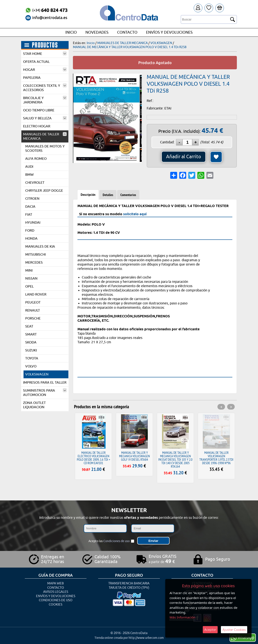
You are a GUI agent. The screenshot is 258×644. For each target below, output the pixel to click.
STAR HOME (45, 54)
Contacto (127, 32)
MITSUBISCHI (35, 255)
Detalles (108, 195)
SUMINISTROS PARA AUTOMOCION (45, 393)
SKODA (31, 342)
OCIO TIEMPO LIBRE (39, 110)
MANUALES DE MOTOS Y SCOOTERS (45, 149)
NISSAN (31, 278)
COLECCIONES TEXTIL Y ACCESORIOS (45, 88)
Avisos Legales (56, 592)
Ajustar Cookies (234, 630)
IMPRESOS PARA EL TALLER (45, 383)
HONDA (31, 239)
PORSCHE (33, 318)
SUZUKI (31, 350)
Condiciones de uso (116, 541)
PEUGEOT (33, 302)
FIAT (29, 215)
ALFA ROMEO (36, 159)
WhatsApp (243, 637)
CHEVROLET (35, 183)
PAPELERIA (32, 78)
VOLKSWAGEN (37, 374)
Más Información (182, 617)
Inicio (71, 32)
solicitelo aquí (135, 214)
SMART (31, 334)
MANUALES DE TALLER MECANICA (45, 136)
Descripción (88, 195)
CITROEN (32, 199)
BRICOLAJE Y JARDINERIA (45, 100)
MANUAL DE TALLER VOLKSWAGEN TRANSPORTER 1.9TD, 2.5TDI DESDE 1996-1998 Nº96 (216, 458)
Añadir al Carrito (184, 157)
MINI (29, 271)
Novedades (97, 32)
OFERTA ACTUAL (36, 62)
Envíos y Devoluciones (169, 32)
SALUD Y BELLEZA (45, 118)
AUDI (29, 167)
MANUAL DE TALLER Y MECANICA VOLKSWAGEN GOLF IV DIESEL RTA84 (135, 456)
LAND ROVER (36, 294)
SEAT (29, 326)
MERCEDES (34, 263)
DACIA (30, 207)
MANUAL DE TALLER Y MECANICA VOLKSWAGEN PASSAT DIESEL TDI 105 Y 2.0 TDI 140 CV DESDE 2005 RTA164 (175, 459)
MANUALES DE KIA (40, 247)
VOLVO (31, 366)
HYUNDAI (33, 223)
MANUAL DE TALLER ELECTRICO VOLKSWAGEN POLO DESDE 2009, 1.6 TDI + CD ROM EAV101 (94, 458)
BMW (29, 175)
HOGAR (45, 70)
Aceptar (210, 630)
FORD (30, 231)
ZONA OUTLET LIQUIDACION (34, 405)
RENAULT (33, 310)
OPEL (29, 286)
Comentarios (128, 195)
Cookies (56, 605)
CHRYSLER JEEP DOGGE (44, 191)
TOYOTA (32, 358)
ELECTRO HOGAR (37, 126)
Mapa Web (56, 583)
